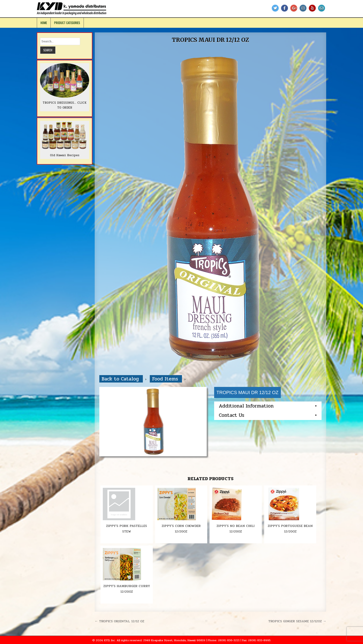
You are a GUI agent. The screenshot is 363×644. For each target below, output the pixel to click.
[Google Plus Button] (294, 8)
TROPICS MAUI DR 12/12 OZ (210, 40)
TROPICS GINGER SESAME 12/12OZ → (297, 621)
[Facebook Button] (285, 8)
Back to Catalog (121, 379)
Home (44, 23)
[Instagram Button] (303, 8)
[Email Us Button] (322, 8)
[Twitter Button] (275, 8)
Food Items (166, 379)
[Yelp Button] (312, 8)
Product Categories (67, 23)
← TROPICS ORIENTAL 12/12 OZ (119, 621)
